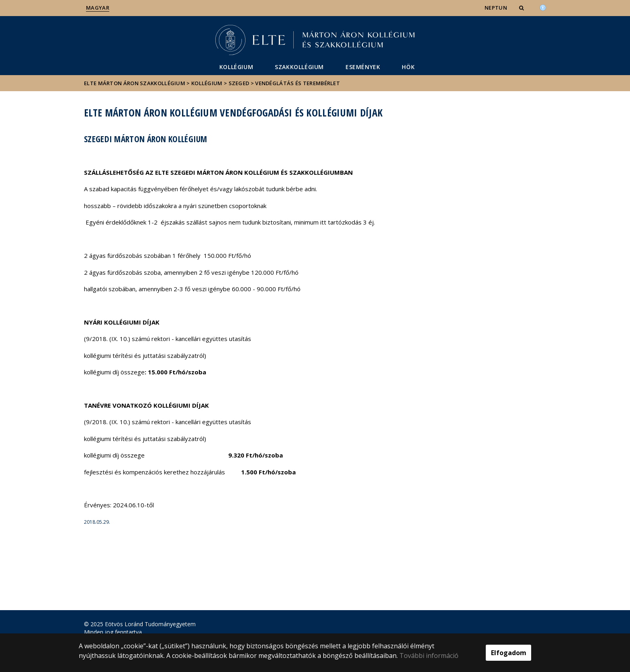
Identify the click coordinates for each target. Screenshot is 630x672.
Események (363, 67)
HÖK (408, 67)
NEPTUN (496, 8)
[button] (522, 8)
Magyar (98, 8)
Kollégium (236, 67)
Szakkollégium (299, 67)
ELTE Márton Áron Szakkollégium (135, 83)
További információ (429, 656)
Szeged (239, 83)
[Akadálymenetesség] (543, 7)
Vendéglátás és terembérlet (298, 83)
